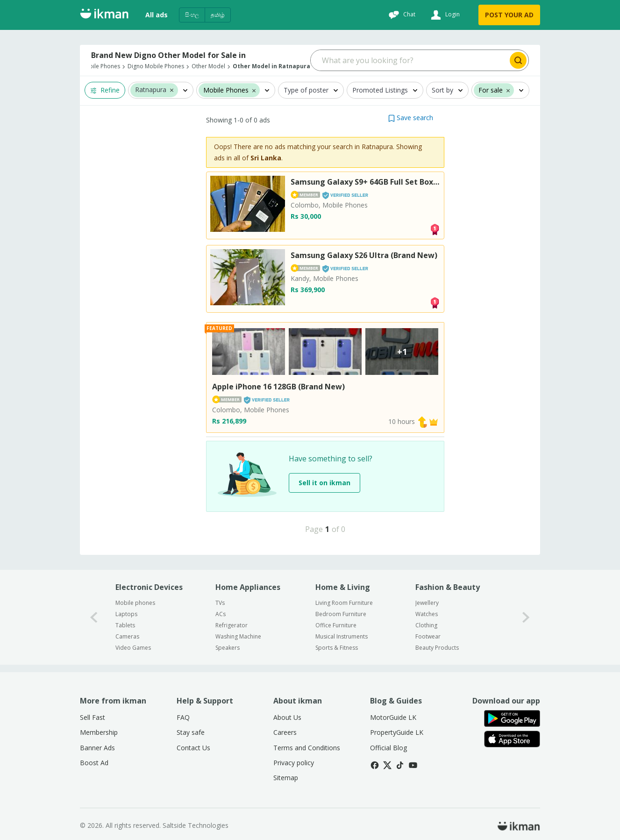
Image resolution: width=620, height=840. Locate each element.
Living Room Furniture (344, 603)
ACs (221, 614)
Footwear (428, 636)
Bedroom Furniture (341, 614)
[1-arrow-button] (526, 617)
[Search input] (410, 60)
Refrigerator (232, 625)
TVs (220, 603)
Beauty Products (437, 648)
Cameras (127, 636)
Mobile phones (135, 603)
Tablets (125, 625)
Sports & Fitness (337, 648)
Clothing (426, 625)
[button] (172, 90)
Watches (427, 614)
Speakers (228, 648)
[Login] (444, 15)
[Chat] (401, 15)
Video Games (133, 648)
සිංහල (192, 15)
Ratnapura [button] (151, 90)
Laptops (126, 614)
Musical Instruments (342, 636)
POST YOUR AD (509, 15)
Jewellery (427, 603)
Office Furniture (336, 625)
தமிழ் (218, 15)
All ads (157, 15)
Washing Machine (238, 636)
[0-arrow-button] (94, 617)
